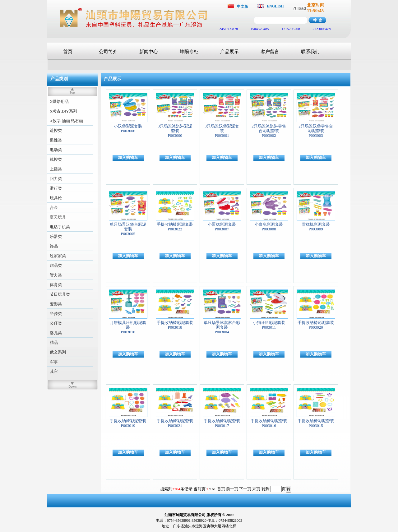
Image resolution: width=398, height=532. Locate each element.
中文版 (243, 7)
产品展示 (229, 52)
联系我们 (310, 52)
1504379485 (259, 29)
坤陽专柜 (189, 52)
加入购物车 (128, 157)
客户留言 (270, 52)
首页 (68, 52)
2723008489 (321, 29)
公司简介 (108, 52)
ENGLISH (275, 6)
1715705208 (290, 29)
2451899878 (228, 29)
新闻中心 (149, 52)
